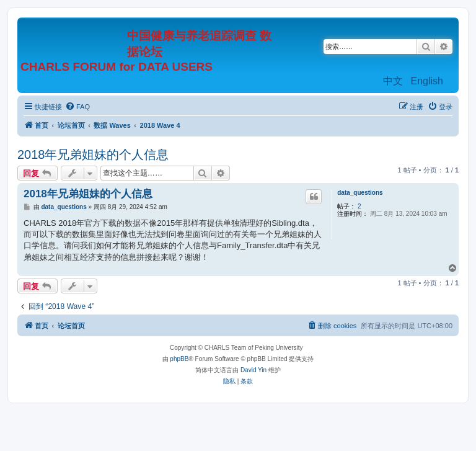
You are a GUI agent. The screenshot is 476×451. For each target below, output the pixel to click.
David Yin (253, 370)
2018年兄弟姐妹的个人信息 (93, 154)
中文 (393, 81)
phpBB (179, 359)
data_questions (360, 193)
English (427, 81)
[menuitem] (77, 107)
